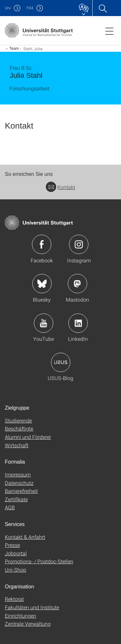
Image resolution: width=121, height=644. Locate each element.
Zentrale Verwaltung (28, 624)
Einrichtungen (20, 616)
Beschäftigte (19, 428)
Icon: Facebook (42, 244)
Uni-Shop (15, 570)
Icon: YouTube (44, 323)
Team (14, 49)
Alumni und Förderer (28, 437)
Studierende (18, 420)
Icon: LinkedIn (78, 323)
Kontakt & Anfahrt (25, 537)
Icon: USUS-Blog (61, 362)
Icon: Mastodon (77, 284)
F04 (30, 8)
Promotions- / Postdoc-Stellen (39, 561)
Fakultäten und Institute (32, 607)
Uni (8, 8)
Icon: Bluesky (42, 284)
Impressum (18, 474)
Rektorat (14, 599)
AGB (10, 507)
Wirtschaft (17, 445)
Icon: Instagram (79, 244)
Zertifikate (16, 499)
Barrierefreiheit (21, 491)
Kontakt (60, 187)
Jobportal (16, 553)
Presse (12, 545)
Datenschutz (19, 483)
